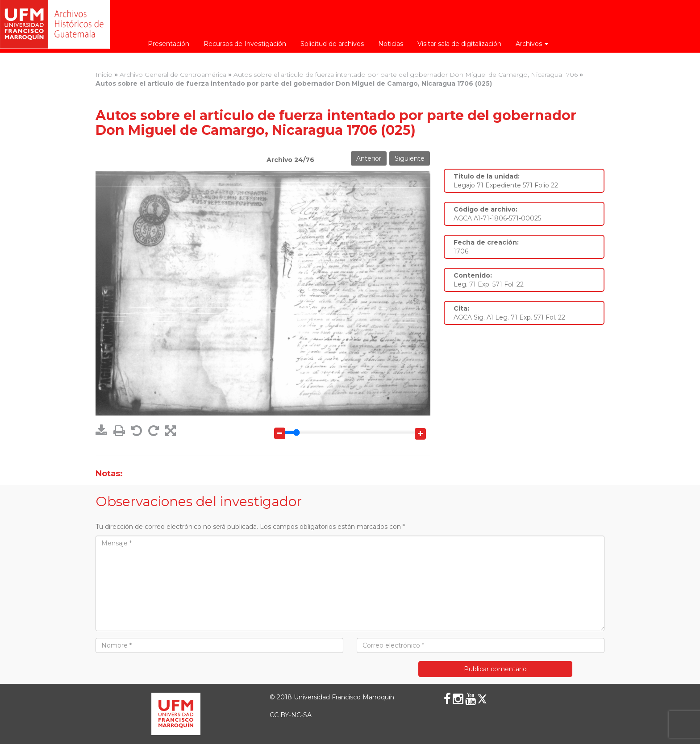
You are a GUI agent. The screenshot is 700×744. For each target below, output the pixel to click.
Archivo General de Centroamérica (173, 75)
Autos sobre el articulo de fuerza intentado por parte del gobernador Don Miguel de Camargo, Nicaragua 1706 (406, 75)
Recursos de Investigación (245, 44)
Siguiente (410, 158)
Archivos (532, 44)
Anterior (369, 158)
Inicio (104, 75)
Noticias (391, 44)
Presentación (169, 44)
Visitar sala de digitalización (459, 44)
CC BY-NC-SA (291, 715)
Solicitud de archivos (332, 44)
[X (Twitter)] (482, 699)
